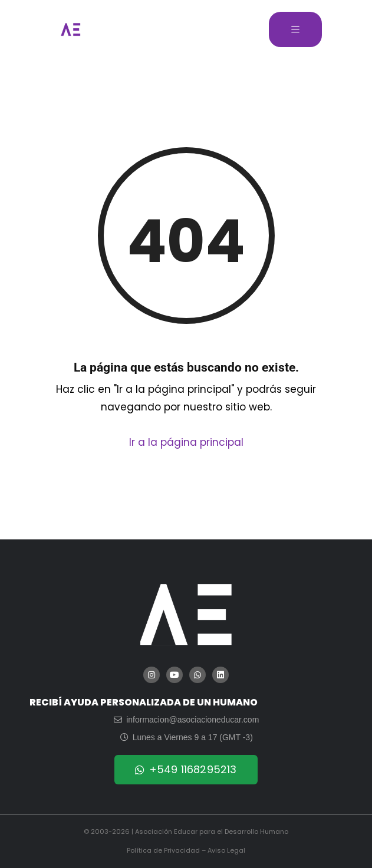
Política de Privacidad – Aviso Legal (186, 850)
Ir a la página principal (186, 442)
